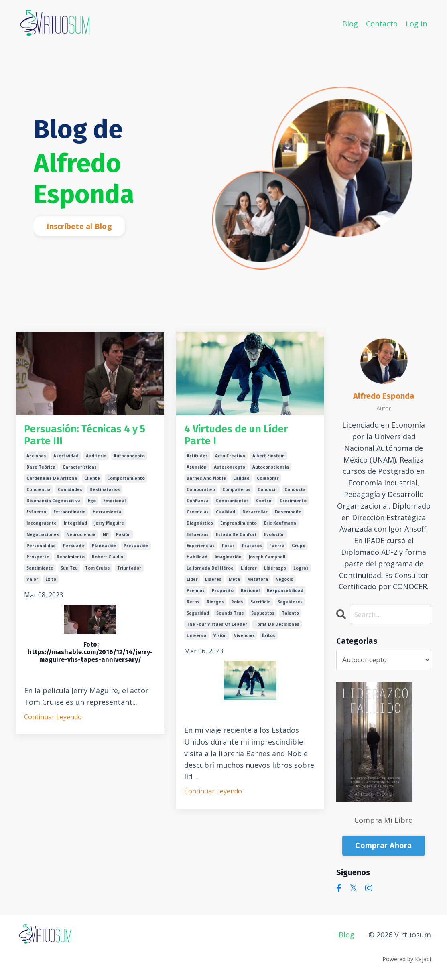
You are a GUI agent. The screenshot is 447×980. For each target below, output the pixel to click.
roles (237, 607)
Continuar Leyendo (53, 721)
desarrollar (255, 517)
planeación (104, 550)
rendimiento (71, 562)
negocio (284, 584)
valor (32, 584)
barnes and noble (206, 483)
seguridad (198, 618)
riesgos (215, 607)
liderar (249, 573)
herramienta (107, 517)
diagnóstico (200, 528)
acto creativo (230, 461)
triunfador (129, 573)
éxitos (269, 640)
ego (92, 505)
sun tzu (69, 573)
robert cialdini (108, 562)
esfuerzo (36, 517)
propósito (223, 595)
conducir (267, 494)
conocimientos (232, 505)
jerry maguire (109, 528)
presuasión (136, 550)
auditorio (96, 461)
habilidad (197, 562)
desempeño (288, 517)
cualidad (226, 517)
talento (290, 618)
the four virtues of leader (217, 629)
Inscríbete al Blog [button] (79, 226)
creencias (198, 517)
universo (196, 640)
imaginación (228, 562)
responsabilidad (285, 595)
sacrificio (260, 607)
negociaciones (43, 539)
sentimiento (40, 573)
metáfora (258, 584)
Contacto (382, 23)
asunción (197, 472)
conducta (295, 494)
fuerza (277, 550)
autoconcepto (129, 461)
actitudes (197, 461)
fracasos (252, 550)
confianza (198, 505)
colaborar (268, 483)
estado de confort (236, 539)
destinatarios (105, 494)
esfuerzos (198, 539)
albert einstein (269, 461)
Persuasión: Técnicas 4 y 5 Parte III (86, 438)
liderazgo (275, 573)
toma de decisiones (277, 629)
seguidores (290, 607)
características (80, 472)
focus (228, 550)
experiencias (201, 550)
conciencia (39, 494)
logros (301, 573)
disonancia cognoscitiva (54, 505)
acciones (36, 461)
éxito (51, 584)
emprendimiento (239, 528)
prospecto (38, 562)
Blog (350, 23)
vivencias (244, 640)
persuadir (74, 550)
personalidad (41, 550)
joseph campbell (267, 562)
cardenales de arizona (52, 483)
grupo (299, 550)
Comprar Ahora (383, 846)
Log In (416, 23)
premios (196, 595)
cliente (92, 483)
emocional (114, 505)
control (264, 505)
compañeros (236, 494)
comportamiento (126, 483)
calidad (241, 483)
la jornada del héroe (210, 573)
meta (234, 584)
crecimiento (293, 505)
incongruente (42, 528)
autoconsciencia (271, 472)
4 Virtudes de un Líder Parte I (245, 438)
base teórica (41, 472)
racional (250, 595)
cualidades (70, 494)
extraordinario (69, 517)
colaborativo (201, 494)
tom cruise (98, 573)
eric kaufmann (280, 528)
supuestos (263, 618)
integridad (75, 528)
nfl (106, 539)
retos (193, 607)
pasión (123, 539)
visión (220, 640)
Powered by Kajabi (407, 959)
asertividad (66, 461)
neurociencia (81, 539)
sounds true (230, 618)
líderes (213, 584)
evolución (274, 539)
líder (192, 584)
